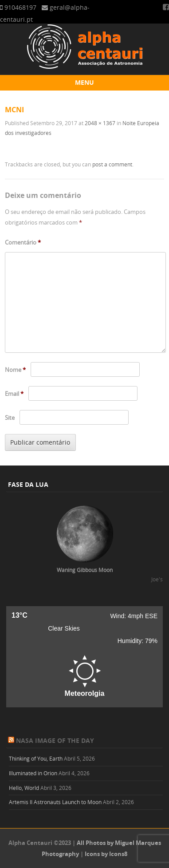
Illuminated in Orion (33, 773)
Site (10, 418)
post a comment (112, 164)
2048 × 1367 (100, 123)
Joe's (157, 579)
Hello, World (24, 788)
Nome (15, 370)
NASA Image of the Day (55, 740)
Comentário (23, 242)
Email (14, 394)
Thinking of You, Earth (36, 758)
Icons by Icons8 (106, 854)
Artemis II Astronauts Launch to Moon (55, 802)
